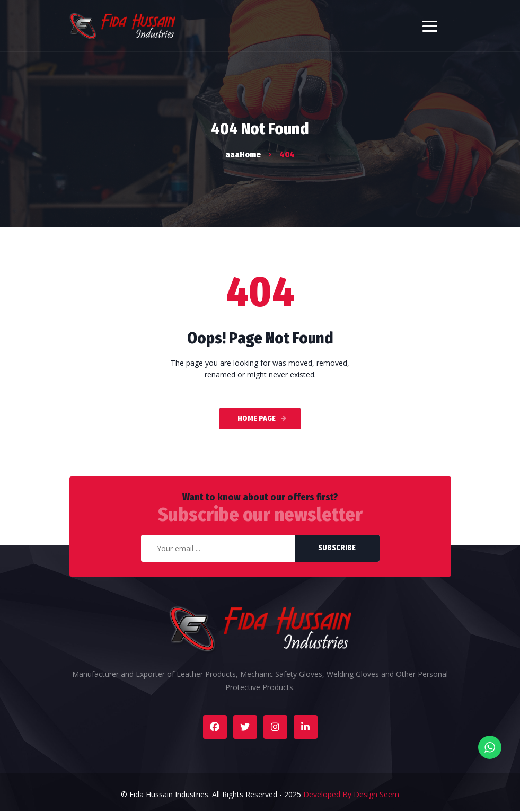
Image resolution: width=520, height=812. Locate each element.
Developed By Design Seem (351, 794)
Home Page (257, 418)
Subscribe (337, 548)
